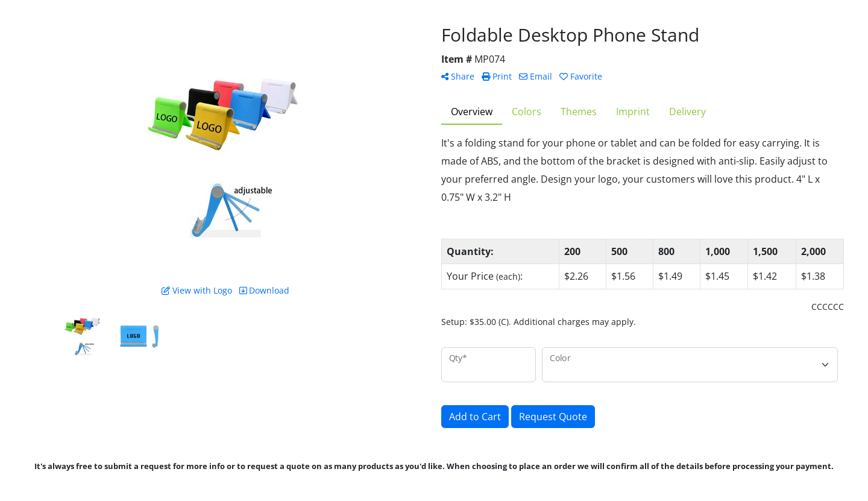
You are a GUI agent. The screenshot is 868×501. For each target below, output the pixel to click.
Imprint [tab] (633, 112)
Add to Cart (475, 417)
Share (458, 76)
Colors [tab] (527, 112)
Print (497, 76)
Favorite (581, 76)
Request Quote (553, 417)
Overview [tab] (472, 112)
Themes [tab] (579, 112)
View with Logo (197, 290)
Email (536, 76)
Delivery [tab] (687, 112)
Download (264, 290)
